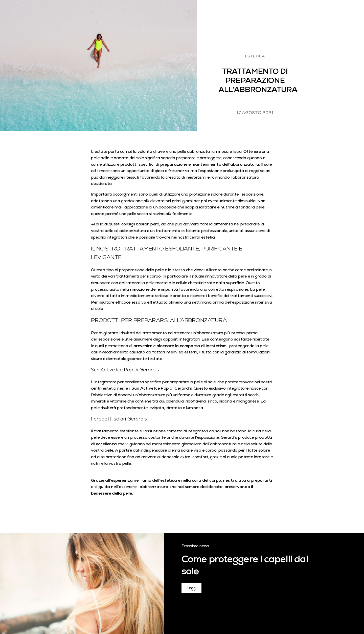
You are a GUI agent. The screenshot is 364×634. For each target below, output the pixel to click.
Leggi (191, 588)
